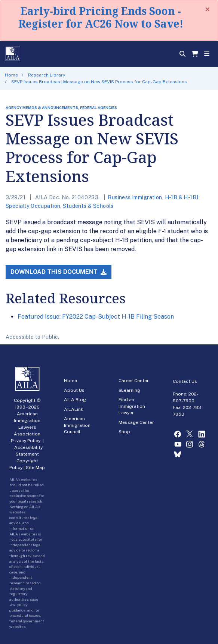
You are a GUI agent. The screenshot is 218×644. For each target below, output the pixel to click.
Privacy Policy (26, 441)
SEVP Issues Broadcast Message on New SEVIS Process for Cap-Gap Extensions (99, 82)
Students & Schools (88, 206)
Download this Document (59, 272)
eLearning (129, 390)
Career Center (134, 381)
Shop (124, 432)
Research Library (47, 75)
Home (11, 75)
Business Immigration (135, 197)
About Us (74, 390)
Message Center (136, 422)
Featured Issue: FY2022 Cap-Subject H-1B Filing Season (96, 317)
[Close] (208, 9)
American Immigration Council (77, 425)
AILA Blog (75, 400)
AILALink (74, 409)
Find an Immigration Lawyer (132, 406)
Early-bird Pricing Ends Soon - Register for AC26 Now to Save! (101, 17)
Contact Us (185, 381)
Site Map (35, 468)
